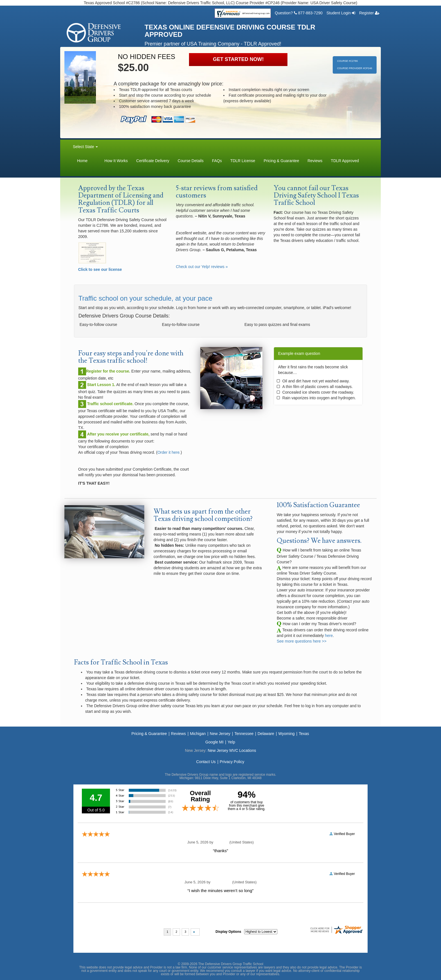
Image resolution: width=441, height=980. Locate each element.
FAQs (217, 161)
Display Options (228, 932)
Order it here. (169, 452)
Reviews (315, 161)
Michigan (198, 734)
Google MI (214, 742)
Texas (304, 734)
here (329, 636)
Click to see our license (100, 269)
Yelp (231, 742)
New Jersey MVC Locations (232, 750)
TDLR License (243, 161)
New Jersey (220, 734)
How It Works (116, 161)
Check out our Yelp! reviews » (202, 267)
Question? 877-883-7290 (299, 13)
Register (369, 13)
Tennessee (244, 734)
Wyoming (286, 734)
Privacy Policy (232, 762)
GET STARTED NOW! (238, 59)
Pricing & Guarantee (281, 161)
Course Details (191, 161)
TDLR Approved (345, 161)
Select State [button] (85, 147)
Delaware (266, 734)
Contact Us (206, 762)
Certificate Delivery (153, 161)
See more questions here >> (302, 641)
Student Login (341, 13)
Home (82, 161)
